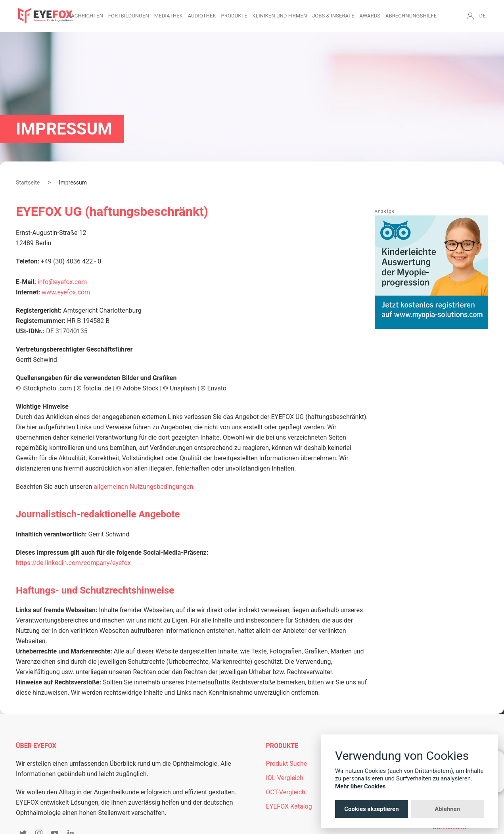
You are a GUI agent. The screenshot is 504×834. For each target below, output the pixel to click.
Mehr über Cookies (360, 786)
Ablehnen (447, 809)
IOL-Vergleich (285, 778)
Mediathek (169, 16)
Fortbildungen (129, 16)
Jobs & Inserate (333, 16)
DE (483, 16)
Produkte (234, 16)
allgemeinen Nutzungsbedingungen (143, 487)
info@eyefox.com (62, 282)
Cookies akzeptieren (371, 809)
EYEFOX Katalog (289, 806)
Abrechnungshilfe (411, 16)
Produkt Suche (287, 764)
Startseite (28, 183)
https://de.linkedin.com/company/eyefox (73, 563)
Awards (370, 16)
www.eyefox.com (66, 292)
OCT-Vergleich (286, 792)
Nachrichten (85, 16)
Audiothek (202, 16)
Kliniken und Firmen (280, 16)
